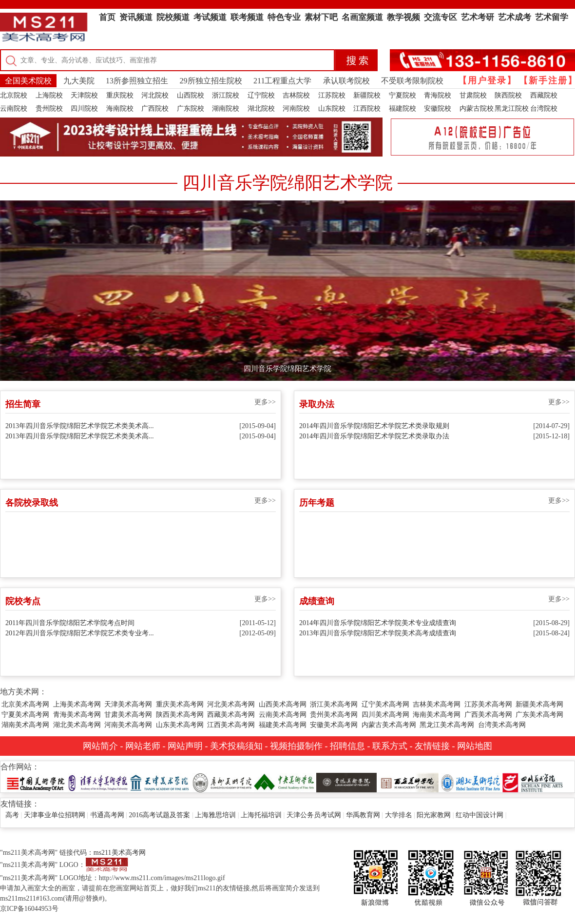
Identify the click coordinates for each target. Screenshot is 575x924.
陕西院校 (508, 95)
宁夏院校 (402, 95)
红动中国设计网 (479, 815)
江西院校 (367, 108)
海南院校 (120, 108)
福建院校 (402, 108)
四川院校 (84, 108)
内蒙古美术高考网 (389, 725)
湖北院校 (261, 108)
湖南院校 (226, 108)
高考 (12, 815)
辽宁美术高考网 (385, 704)
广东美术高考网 (539, 715)
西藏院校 (544, 95)
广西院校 (155, 108)
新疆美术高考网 (539, 704)
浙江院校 (226, 95)
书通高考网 (107, 815)
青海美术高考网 (77, 715)
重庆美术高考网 (180, 704)
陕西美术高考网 (180, 715)
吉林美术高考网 (437, 704)
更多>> (265, 402)
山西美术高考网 (283, 704)
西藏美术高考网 (231, 715)
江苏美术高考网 (488, 704)
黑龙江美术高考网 (447, 725)
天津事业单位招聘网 (55, 815)
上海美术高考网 (77, 704)
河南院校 (296, 108)
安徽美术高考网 (334, 725)
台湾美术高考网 (502, 725)
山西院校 (191, 95)
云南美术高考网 (283, 715)
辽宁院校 (261, 95)
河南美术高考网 (128, 725)
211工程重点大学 (282, 81)
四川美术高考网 (385, 715)
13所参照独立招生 (137, 81)
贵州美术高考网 (334, 715)
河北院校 (155, 95)
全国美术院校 (28, 81)
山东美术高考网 (180, 725)
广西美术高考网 (488, 715)
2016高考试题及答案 (159, 815)
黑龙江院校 (512, 108)
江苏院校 (332, 95)
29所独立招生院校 (211, 81)
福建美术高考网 (283, 725)
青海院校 (438, 95)
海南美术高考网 (437, 715)
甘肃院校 (473, 95)
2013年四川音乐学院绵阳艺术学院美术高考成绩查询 (378, 633)
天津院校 (84, 95)
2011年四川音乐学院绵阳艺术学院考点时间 (70, 623)
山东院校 (332, 108)
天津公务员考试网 (314, 815)
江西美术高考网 (231, 725)
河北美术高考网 (231, 704)
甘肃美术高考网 (128, 715)
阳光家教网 (434, 815)
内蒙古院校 (477, 108)
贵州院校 (49, 108)
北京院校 (14, 95)
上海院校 (49, 95)
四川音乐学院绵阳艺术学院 (287, 369)
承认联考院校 (346, 81)
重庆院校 (120, 95)
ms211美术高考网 (120, 853)
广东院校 (191, 108)
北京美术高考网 (25, 704)
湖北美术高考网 (77, 725)
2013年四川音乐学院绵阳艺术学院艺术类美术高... (80, 426)
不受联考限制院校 (412, 81)
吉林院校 (296, 95)
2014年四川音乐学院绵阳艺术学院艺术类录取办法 (374, 436)
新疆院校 (367, 95)
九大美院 (79, 81)
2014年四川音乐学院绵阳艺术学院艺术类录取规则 (374, 426)
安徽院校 (438, 108)
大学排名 (399, 815)
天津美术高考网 (128, 704)
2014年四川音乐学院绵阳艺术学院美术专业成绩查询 (378, 623)
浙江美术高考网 (334, 704)
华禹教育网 (363, 815)
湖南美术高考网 (25, 725)
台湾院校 (544, 108)
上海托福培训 (261, 815)
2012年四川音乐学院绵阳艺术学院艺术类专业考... (80, 633)
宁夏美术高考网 (25, 715)
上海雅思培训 (215, 815)
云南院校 (14, 108)
